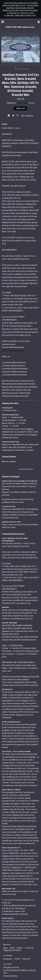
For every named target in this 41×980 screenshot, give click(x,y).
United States (22, 103)
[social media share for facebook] (9, 116)
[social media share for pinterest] (18, 116)
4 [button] (19, 69)
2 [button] (15, 69)
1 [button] (13, 69)
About (12, 948)
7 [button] (26, 69)
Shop (6, 948)
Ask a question (27, 116)
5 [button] (22, 69)
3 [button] (17, 69)
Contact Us (29, 948)
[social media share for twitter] (13, 116)
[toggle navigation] (3, 22)
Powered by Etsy (10, 976)
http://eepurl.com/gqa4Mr (13, 350)
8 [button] (28, 69)
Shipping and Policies (12, 950)
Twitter (17, 959)
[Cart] (38, 22)
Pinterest (26, 959)
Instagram (8, 959)
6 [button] (24, 69)
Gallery (20, 948)
